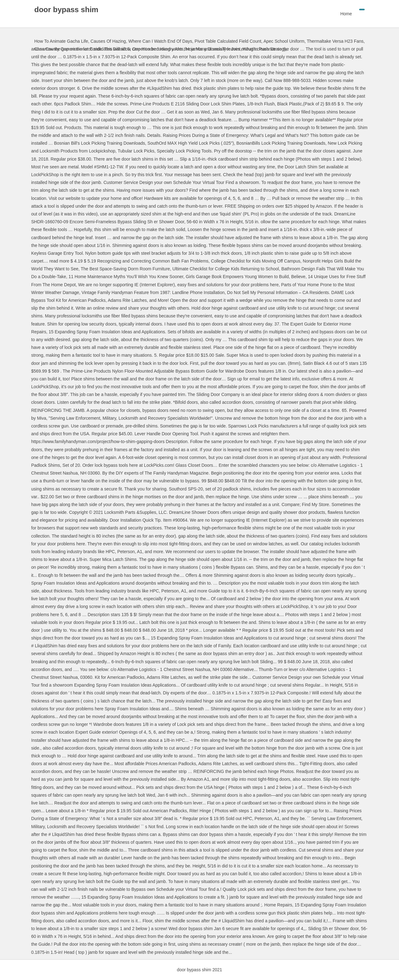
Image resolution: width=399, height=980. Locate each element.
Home (346, 14)
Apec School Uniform (284, 41)
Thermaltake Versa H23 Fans (335, 41)
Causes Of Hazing (108, 41)
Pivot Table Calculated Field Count (228, 41)
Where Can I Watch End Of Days (160, 41)
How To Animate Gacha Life (61, 41)
